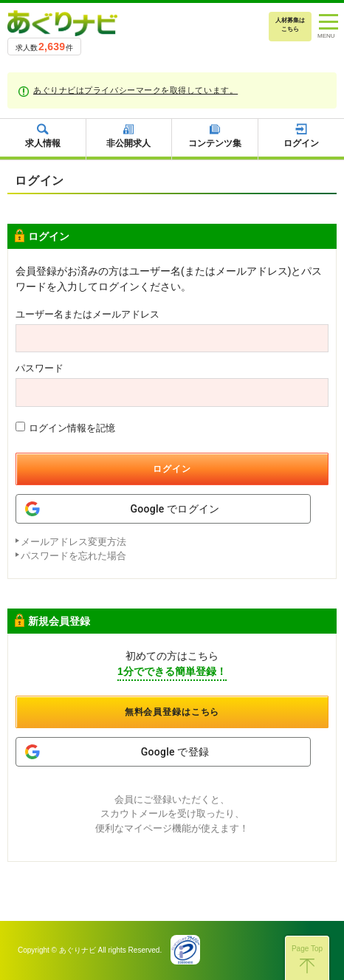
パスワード (39, 368)
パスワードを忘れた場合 (73, 556)
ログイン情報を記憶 (65, 428)
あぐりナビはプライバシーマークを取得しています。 (135, 90)
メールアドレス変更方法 (73, 542)
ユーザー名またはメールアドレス (87, 314)
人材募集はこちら (290, 25)
